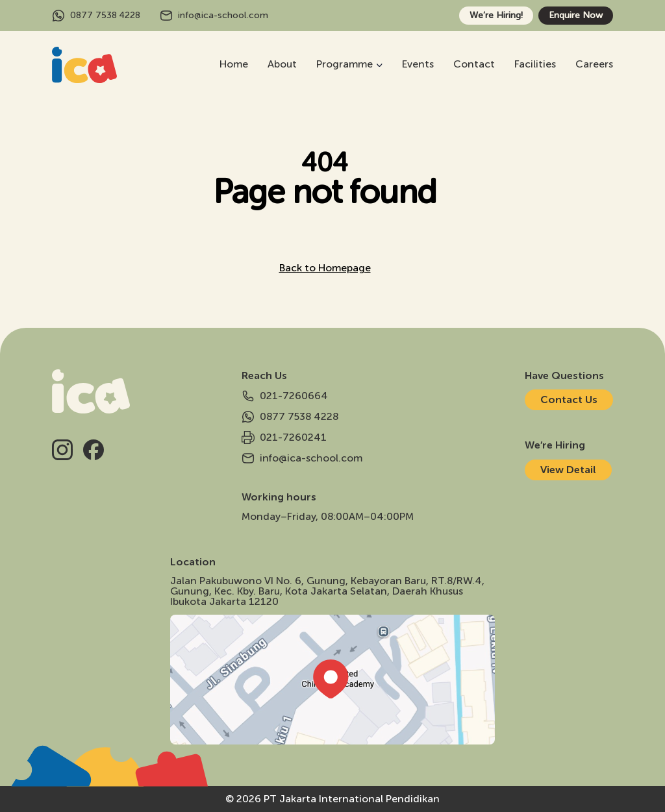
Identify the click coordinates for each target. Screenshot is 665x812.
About (282, 64)
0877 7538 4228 (96, 16)
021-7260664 (285, 396)
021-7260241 (284, 437)
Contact (474, 64)
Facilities (535, 64)
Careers (594, 64)
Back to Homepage (325, 268)
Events (418, 64)
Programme (345, 64)
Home (234, 64)
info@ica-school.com (214, 16)
